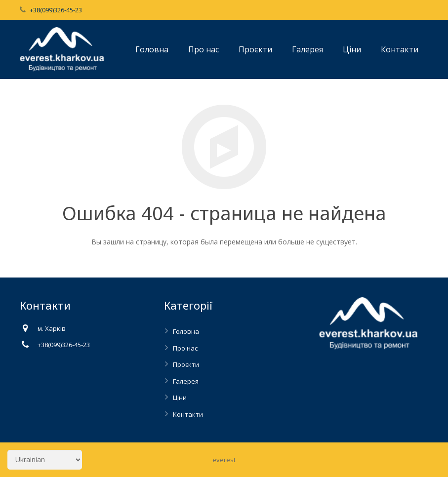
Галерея (186, 381)
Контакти (188, 414)
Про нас (185, 348)
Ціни (180, 397)
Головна (186, 331)
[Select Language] (45, 460)
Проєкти (186, 364)
